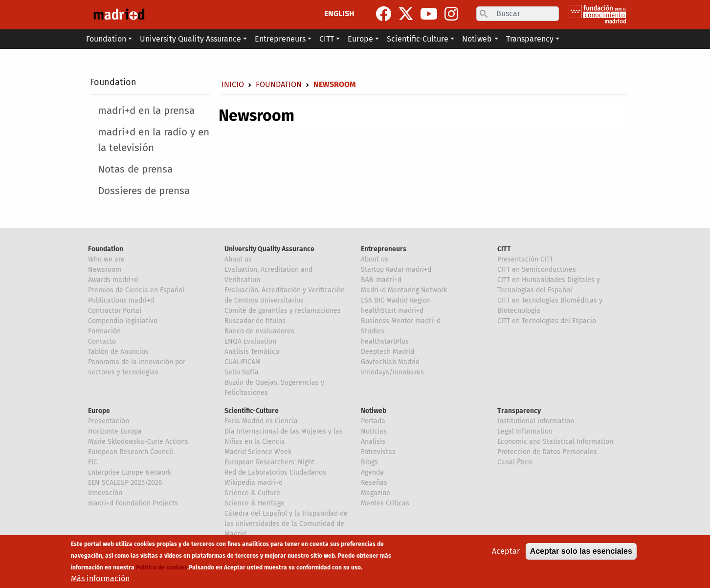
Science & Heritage (255, 503)
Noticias (374, 431)
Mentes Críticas (385, 503)
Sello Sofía (242, 372)
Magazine (376, 493)
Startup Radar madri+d (396, 270)
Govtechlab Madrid (390, 362)
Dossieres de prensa (144, 191)
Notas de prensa (135, 169)
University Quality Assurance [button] (190, 39)
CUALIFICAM (243, 362)
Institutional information (536, 421)
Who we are (106, 259)
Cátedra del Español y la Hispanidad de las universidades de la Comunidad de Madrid (286, 524)
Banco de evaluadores (259, 331)
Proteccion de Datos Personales (547, 452)
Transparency (519, 411)
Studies (373, 331)
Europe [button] (360, 39)
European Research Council (131, 452)
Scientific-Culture (252, 411)
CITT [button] (327, 39)
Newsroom (105, 270)
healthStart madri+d (392, 311)
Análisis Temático (252, 352)
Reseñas (374, 483)
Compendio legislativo (123, 321)
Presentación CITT (525, 259)
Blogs (369, 462)
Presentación (109, 421)
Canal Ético (515, 462)
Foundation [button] (106, 39)
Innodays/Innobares (392, 372)
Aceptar (506, 552)
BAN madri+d (381, 280)
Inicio (233, 84)
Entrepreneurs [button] (280, 39)
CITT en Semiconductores (537, 270)
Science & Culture (252, 493)
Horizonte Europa (115, 431)
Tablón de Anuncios (118, 352)
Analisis (373, 442)
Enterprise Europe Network (130, 472)
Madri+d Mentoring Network (404, 290)
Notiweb (374, 411)
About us (238, 259)
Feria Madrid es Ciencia (261, 421)
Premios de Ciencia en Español (136, 290)
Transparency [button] (530, 39)
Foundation (113, 82)
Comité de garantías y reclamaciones (283, 311)
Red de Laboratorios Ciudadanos (275, 472)
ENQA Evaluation (250, 341)
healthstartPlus (385, 341)
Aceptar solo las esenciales (581, 552)
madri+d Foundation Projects (133, 503)
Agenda (372, 472)
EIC (93, 462)
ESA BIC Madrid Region (396, 300)
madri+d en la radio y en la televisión (154, 140)
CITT (504, 249)
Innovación (105, 493)
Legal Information (525, 431)
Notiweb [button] (477, 39)
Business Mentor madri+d (401, 321)
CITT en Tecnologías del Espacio (547, 321)
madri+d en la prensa (146, 111)
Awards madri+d (113, 280)
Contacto (102, 341)
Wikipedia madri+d (254, 483)
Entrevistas (378, 452)
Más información (100, 579)
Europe (99, 411)
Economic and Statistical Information (555, 442)
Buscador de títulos (255, 321)
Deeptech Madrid (388, 352)
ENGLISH (339, 13)
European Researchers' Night (269, 462)
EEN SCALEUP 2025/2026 (125, 483)
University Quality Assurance (269, 249)
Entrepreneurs (384, 249)
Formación (104, 331)
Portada (373, 421)
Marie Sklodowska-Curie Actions (138, 442)
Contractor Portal (115, 311)
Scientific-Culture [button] (418, 39)
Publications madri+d (121, 300)
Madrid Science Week (258, 452)
